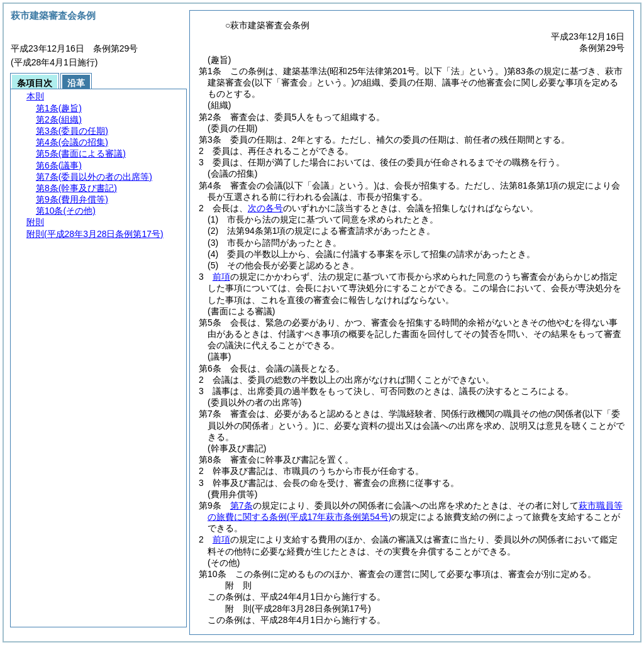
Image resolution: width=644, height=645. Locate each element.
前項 (221, 277)
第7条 (241, 505)
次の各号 (265, 208)
